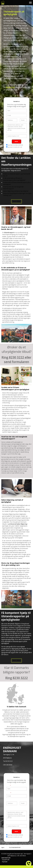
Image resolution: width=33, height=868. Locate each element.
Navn (8, 785)
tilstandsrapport (9, 232)
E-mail (9, 793)
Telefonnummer (11, 800)
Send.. (16, 141)
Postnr (22, 800)
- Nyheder (4, 862)
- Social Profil (5, 860)
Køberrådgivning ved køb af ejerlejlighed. (16, 191)
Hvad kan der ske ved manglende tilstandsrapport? (13, 188)
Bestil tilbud (16, 201)
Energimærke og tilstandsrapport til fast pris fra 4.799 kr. (3, 3)
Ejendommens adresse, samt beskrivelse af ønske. (15, 808)
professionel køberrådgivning (18, 524)
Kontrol (9, 823)
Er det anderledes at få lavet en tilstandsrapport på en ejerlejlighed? (14, 179)
